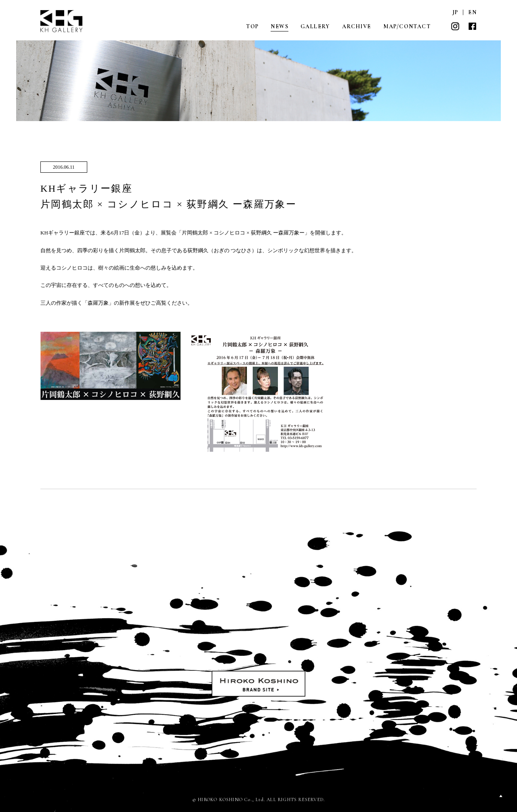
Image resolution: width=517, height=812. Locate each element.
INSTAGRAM (455, 26)
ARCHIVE (357, 26)
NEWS (280, 26)
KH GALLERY (62, 21)
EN (472, 12)
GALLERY (315, 26)
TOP (252, 26)
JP (455, 12)
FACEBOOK (472, 26)
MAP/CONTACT (407, 26)
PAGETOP (501, 796)
